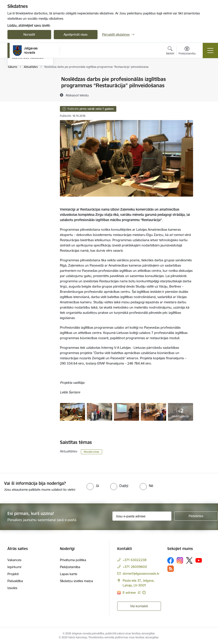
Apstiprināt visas (76, 34)
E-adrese (130, 593)
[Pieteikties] (196, 516)
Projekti (13, 574)
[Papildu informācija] (144, 593)
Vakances (14, 560)
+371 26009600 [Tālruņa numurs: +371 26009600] (135, 567)
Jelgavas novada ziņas (28, 95)
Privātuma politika (73, 560)
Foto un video (22, 102)
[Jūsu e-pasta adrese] (142, 516)
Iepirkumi (14, 567)
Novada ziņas (92, 452)
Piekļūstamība (70, 567)
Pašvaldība (15, 581)
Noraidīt (29, 34)
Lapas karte (69, 574)
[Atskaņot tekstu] (77, 95)
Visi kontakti (139, 606)
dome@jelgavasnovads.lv (141, 573)
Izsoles (12, 588)
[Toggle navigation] (210, 51)
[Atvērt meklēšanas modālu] (170, 51)
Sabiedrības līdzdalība (28, 110)
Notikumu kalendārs (27, 79)
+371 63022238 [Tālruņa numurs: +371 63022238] (135, 560)
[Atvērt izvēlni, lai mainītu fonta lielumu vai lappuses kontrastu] (187, 51)
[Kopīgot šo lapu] (204, 88)
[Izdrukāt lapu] (204, 77)
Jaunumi (18, 87)
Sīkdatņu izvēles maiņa (76, 581)
